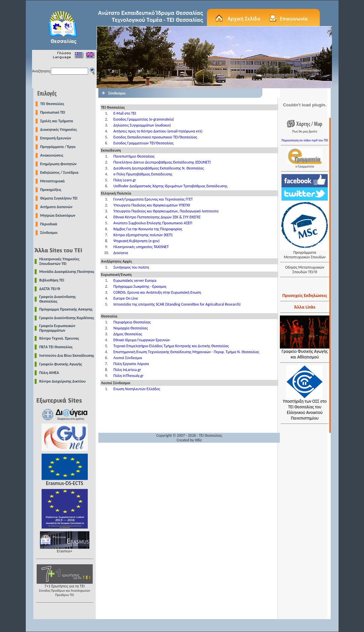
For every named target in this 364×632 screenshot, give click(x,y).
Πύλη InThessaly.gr (129, 376)
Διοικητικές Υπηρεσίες (59, 130)
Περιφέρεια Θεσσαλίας (132, 322)
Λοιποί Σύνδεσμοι (128, 358)
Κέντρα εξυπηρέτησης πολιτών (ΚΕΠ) (143, 235)
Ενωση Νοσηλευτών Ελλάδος (137, 389)
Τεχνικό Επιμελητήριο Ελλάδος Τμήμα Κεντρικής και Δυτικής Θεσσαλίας (171, 346)
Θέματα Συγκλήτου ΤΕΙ (59, 198)
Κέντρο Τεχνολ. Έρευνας (59, 338)
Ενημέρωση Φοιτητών (58, 164)
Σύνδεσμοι (49, 233)
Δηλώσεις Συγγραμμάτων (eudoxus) (142, 125)
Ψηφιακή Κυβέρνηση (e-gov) (137, 241)
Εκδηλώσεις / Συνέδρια (59, 172)
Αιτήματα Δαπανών (56, 207)
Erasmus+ (65, 549)
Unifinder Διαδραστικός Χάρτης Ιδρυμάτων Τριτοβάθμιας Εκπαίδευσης (171, 186)
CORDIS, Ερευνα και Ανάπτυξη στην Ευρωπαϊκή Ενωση (157, 292)
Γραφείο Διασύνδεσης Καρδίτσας (67, 318)
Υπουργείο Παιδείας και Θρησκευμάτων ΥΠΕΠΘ (152, 205)
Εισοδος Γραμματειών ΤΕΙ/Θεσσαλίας (144, 143)
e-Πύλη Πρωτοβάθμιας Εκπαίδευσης (143, 174)
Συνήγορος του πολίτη (131, 267)
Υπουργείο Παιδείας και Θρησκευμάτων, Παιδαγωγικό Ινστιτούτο (166, 211)
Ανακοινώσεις (52, 155)
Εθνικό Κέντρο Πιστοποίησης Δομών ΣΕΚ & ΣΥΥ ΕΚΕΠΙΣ (157, 217)
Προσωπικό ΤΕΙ (53, 112)
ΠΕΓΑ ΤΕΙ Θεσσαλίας (56, 347)
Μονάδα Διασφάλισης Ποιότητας (67, 272)
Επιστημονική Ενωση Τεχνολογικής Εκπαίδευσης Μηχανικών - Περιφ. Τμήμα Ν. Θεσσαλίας (186, 352)
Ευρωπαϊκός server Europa (135, 280)
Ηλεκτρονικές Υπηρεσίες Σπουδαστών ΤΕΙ (59, 261)
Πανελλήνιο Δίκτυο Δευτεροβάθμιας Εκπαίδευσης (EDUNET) (162, 162)
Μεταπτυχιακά (52, 181)
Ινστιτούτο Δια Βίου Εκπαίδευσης (67, 355)
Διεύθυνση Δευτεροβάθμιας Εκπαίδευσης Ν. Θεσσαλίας (159, 168)
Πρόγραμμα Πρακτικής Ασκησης (66, 309)
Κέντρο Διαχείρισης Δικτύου (63, 381)
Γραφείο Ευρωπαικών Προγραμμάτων (57, 328)
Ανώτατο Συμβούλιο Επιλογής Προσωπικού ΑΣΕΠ (153, 223)
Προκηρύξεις (51, 190)
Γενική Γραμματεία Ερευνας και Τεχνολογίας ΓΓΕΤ (153, 199)
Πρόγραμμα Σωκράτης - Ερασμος (140, 286)
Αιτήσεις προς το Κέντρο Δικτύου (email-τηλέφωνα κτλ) (158, 131)
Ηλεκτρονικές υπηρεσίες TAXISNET (141, 247)
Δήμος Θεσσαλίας (128, 334)
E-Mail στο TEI (125, 113)
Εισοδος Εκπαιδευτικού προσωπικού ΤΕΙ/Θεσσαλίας (155, 137)
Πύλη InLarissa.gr (127, 370)
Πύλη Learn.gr (125, 180)
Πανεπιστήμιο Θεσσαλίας (134, 156)
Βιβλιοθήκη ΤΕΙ (52, 280)
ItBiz (198, 440)
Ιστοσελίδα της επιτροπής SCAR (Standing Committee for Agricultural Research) (177, 304)
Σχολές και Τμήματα (57, 121)
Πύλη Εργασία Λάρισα (131, 364)
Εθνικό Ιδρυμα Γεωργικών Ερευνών (142, 340)
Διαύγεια (121, 253)
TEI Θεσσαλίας (52, 104)
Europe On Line (126, 298)
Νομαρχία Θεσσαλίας (131, 328)
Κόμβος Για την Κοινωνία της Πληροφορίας (148, 229)
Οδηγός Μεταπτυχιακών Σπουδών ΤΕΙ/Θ (305, 270)
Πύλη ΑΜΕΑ (49, 373)
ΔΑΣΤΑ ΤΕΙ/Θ (50, 289)
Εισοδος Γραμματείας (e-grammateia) (144, 119)
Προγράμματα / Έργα (58, 147)
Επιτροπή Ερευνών (56, 138)
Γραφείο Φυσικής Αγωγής (61, 364)
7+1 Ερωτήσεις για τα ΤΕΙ (65, 589)
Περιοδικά (49, 224)
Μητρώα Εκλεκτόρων (58, 215)
